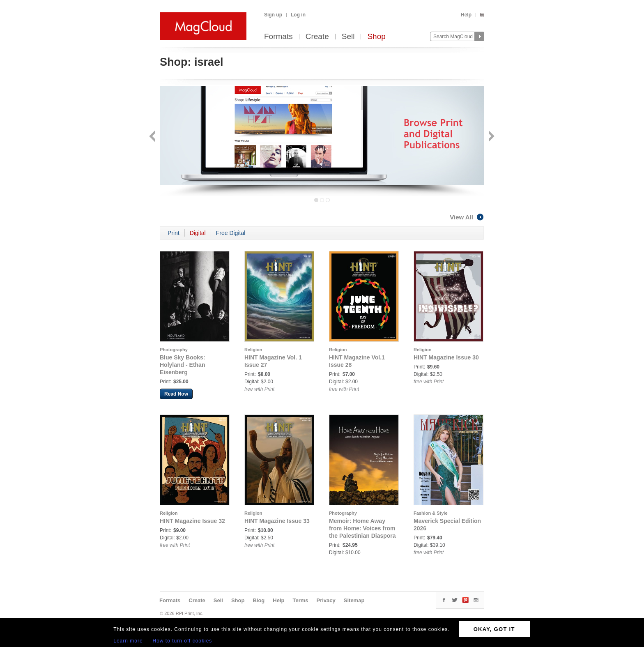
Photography (174, 350)
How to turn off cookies (183, 641)
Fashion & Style (431, 513)
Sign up (273, 15)
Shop (376, 37)
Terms (300, 600)
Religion (253, 350)
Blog (259, 600)
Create (317, 37)
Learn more (128, 641)
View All (467, 217)
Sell (348, 37)
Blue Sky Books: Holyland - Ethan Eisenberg (182, 365)
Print (174, 233)
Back (153, 137)
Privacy (326, 600)
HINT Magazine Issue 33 (277, 521)
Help (466, 15)
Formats (278, 37)
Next (491, 137)
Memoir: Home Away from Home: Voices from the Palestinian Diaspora (362, 528)
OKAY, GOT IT (494, 629)
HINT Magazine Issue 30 (446, 357)
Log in (298, 15)
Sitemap (354, 600)
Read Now (176, 394)
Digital (198, 233)
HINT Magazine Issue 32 (192, 521)
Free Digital (231, 233)
